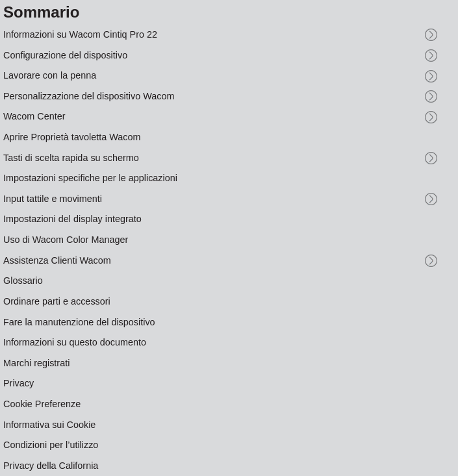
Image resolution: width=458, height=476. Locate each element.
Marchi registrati (36, 363)
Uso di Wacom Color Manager (66, 240)
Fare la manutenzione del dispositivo (79, 322)
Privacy (19, 383)
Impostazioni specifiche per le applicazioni (90, 178)
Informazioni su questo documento (75, 342)
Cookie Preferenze (42, 404)
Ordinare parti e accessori (57, 301)
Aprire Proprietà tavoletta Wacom (72, 137)
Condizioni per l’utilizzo (51, 445)
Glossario (23, 281)
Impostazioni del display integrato (72, 219)
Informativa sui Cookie (49, 425)
